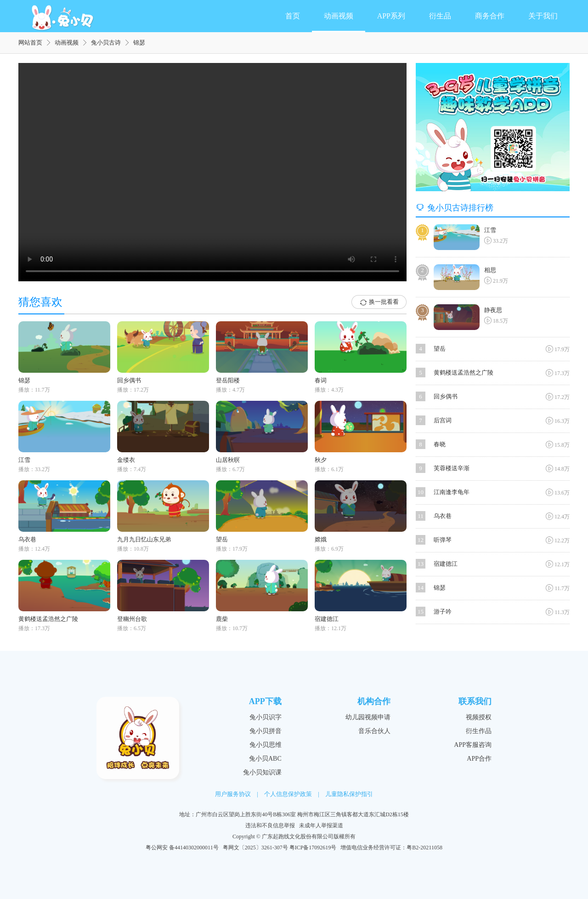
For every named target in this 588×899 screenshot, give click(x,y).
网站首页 (30, 43)
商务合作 (490, 16)
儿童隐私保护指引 (349, 794)
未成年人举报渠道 (321, 825)
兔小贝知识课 (262, 772)
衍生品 (440, 16)
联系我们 (475, 701)
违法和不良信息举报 (270, 825)
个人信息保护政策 (288, 794)
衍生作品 (479, 731)
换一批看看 (379, 302)
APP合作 (479, 759)
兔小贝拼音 (266, 731)
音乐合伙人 (374, 731)
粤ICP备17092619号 (313, 848)
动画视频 (339, 16)
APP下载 (265, 701)
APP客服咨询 (473, 745)
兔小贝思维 (266, 745)
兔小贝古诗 (106, 43)
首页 (293, 16)
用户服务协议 (233, 794)
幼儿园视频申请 (368, 717)
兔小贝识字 (266, 717)
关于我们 (543, 16)
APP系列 (391, 16)
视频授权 (479, 717)
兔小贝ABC (265, 759)
